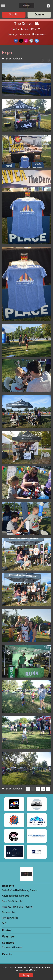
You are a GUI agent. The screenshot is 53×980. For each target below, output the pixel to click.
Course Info (8, 912)
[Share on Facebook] (16, 41)
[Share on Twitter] (21, 41)
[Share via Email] (31, 41)
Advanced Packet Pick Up (16, 896)
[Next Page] (48, 60)
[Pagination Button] (48, 789)
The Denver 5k (27, 24)
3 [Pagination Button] (43, 789)
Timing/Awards (10, 918)
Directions (40, 35)
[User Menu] (48, 6)
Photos (7, 930)
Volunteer (8, 937)
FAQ (4, 923)
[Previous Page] (42, 60)
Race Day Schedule (12, 901)
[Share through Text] (37, 41)
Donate (39, 14)
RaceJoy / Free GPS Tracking (17, 907)
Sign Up (14, 14)
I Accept (26, 975)
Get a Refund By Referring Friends (20, 890)
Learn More (30, 970)
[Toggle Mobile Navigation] (3, 6)
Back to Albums (12, 59)
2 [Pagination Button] (38, 789)
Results (7, 954)
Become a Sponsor (12, 947)
